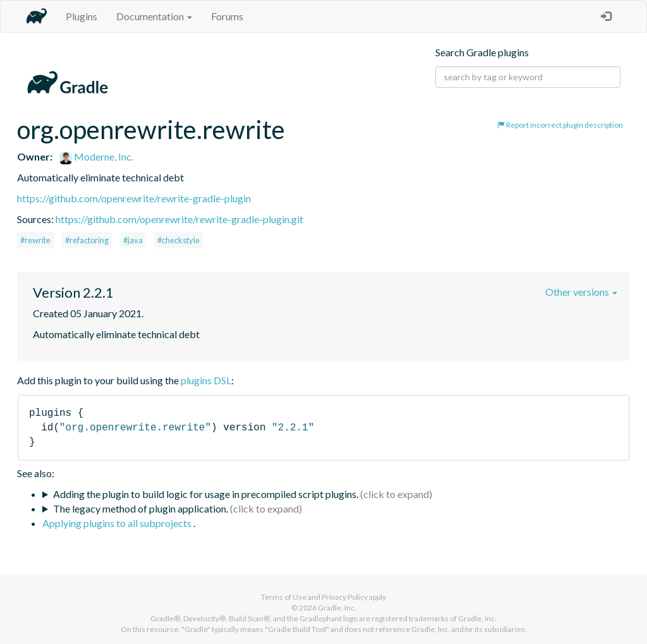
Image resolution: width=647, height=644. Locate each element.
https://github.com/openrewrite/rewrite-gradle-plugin (134, 198)
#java (133, 240)
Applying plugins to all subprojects (118, 523)
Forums (227, 16)
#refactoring (87, 240)
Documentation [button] (154, 16)
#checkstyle (178, 240)
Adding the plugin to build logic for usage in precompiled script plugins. (206, 494)
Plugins (82, 16)
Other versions (581, 292)
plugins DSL (206, 380)
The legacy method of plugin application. (141, 508)
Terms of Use (284, 597)
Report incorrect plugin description (560, 125)
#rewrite (35, 240)
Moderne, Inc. (96, 156)
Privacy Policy (345, 597)
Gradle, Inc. (337, 608)
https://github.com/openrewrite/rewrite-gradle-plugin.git (179, 219)
